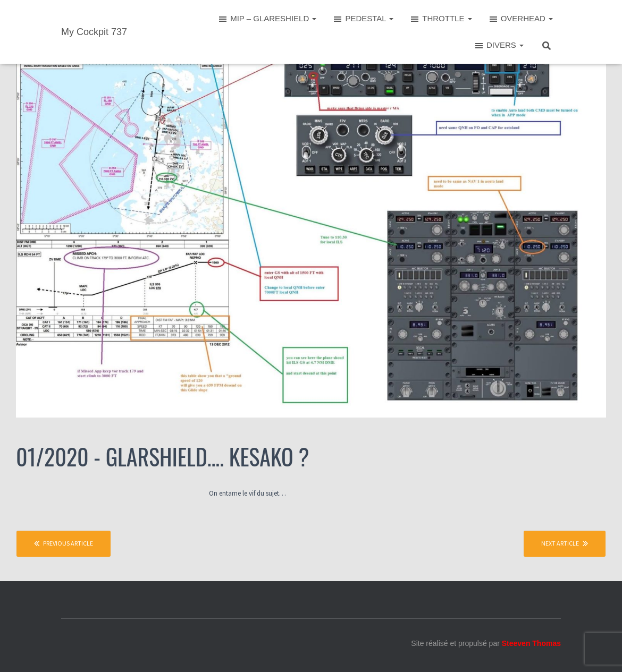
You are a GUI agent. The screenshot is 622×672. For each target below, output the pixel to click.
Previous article (64, 543)
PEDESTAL (363, 19)
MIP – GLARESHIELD (267, 19)
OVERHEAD (520, 19)
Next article (565, 543)
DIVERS (499, 46)
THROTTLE (440, 19)
